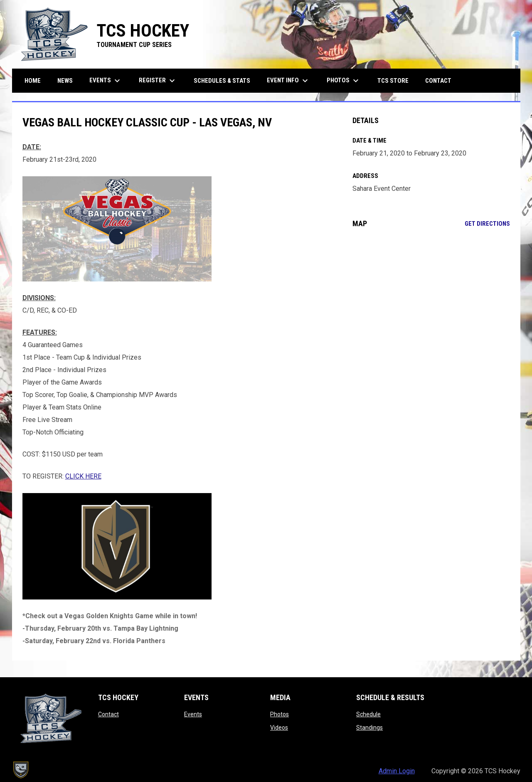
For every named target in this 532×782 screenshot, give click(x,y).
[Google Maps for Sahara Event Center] (431, 302)
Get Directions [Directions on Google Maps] (487, 224)
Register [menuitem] (158, 81)
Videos (279, 728)
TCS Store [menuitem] (396, 80)
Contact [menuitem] (438, 81)
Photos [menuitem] (344, 81)
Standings (369, 728)
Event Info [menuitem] (288, 81)
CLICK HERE (83, 476)
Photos (280, 714)
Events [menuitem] (106, 81)
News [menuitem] (65, 81)
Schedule (368, 714)
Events (193, 714)
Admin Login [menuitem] (397, 771)
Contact (108, 714)
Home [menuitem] (33, 81)
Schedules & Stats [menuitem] (222, 81)
